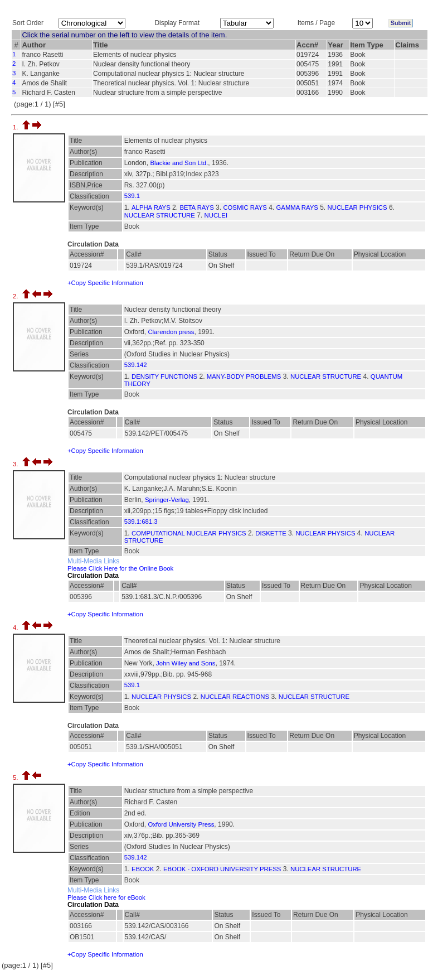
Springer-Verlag (167, 500)
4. (16, 627)
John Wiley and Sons (186, 663)
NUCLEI (216, 215)
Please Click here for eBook (106, 897)
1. (16, 127)
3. (16, 464)
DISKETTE (271, 533)
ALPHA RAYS (151, 207)
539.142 (136, 365)
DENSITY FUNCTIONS (164, 376)
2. (16, 296)
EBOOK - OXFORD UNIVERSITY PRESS (222, 869)
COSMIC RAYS (245, 207)
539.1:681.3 (141, 522)
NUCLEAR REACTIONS (235, 697)
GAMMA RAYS (297, 207)
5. (16, 778)
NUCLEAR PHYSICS (358, 207)
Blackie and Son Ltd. (179, 163)
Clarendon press (171, 332)
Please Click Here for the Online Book (120, 568)
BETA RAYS (196, 207)
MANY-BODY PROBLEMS (244, 376)
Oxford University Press (181, 824)
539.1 (132, 196)
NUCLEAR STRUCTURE (160, 215)
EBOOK (143, 869)
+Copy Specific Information (105, 283)
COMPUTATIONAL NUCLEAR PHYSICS (189, 533)
